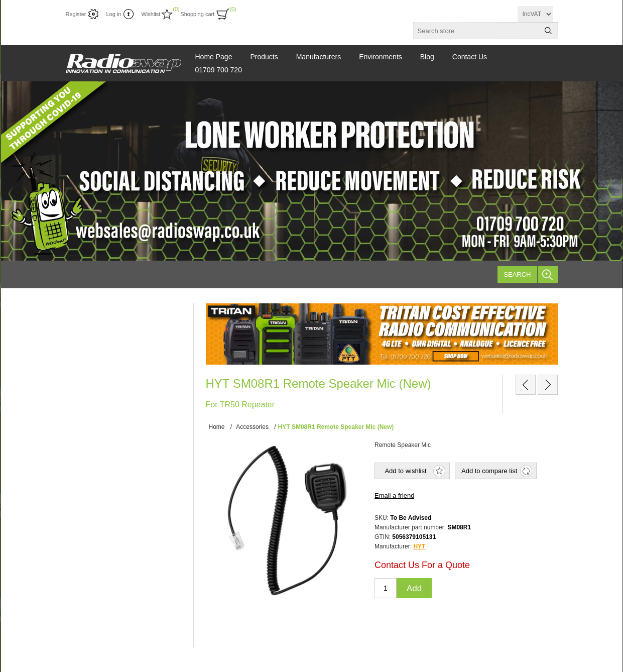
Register (76, 14)
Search (517, 274)
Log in (113, 14)
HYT (419, 546)
